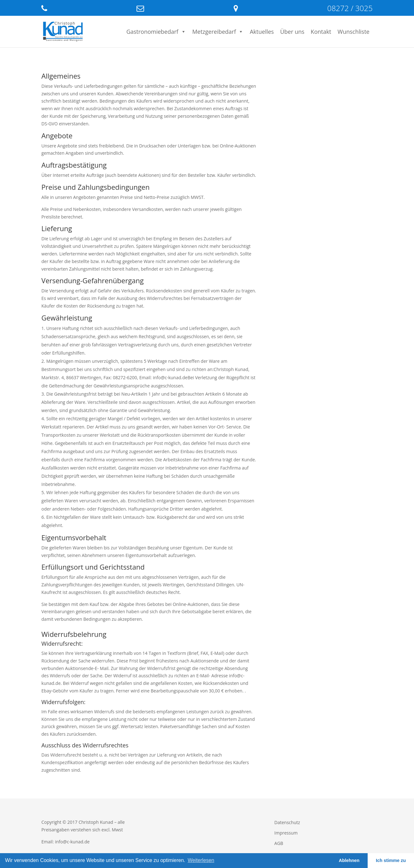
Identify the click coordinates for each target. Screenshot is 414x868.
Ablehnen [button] (349, 860)
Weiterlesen (201, 860)
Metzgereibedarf (218, 32)
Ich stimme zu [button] (391, 860)
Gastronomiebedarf (156, 32)
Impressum (286, 833)
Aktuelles (262, 32)
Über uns (292, 32)
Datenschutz (287, 822)
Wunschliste (354, 32)
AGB (279, 843)
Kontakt (321, 32)
